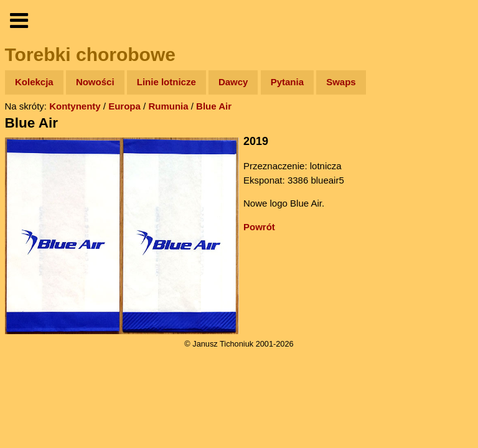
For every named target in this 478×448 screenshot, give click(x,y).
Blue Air (214, 106)
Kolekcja (34, 82)
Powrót (259, 227)
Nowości (95, 82)
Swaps (341, 82)
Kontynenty (75, 106)
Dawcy (233, 82)
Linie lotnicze (166, 82)
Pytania (287, 82)
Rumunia (168, 106)
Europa (124, 106)
